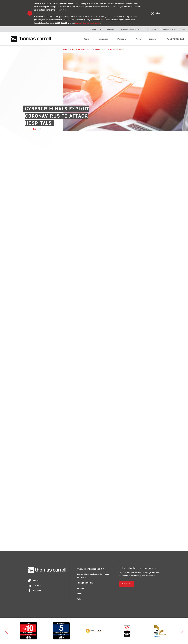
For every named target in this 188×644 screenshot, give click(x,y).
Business (103, 39)
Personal (122, 39)
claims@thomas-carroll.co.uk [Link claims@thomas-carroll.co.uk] (88, 23)
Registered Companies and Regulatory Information (93, 576)
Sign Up (126, 584)
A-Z (101, 29)
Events (182, 29)
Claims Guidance (150, 29)
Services (80, 588)
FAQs (79, 599)
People (79, 594)
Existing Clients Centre (130, 29)
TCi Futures (111, 29)
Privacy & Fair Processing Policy (90, 569)
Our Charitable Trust (168, 29)
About (87, 39)
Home (94, 29)
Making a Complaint (85, 583)
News (139, 39)
